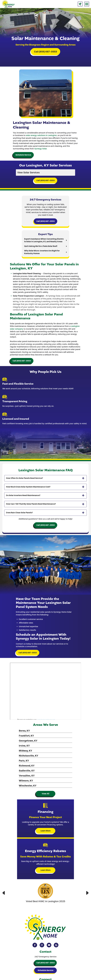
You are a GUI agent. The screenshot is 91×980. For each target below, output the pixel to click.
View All (45, 794)
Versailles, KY (27, 776)
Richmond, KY (27, 766)
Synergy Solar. (41, 149)
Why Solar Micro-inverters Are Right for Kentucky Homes (42, 252)
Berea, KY (24, 731)
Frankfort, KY (26, 736)
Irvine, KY (24, 746)
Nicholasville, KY (28, 756)
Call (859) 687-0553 (45, 52)
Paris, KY (24, 761)
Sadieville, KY (27, 771)
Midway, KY (25, 751)
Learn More (45, 831)
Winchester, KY (28, 786)
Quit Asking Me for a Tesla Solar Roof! (41, 246)
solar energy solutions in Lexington (41, 135)
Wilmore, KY (26, 781)
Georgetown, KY (28, 741)
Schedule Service (23, 155)
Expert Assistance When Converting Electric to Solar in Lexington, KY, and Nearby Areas (44, 240)
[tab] (45, 478)
